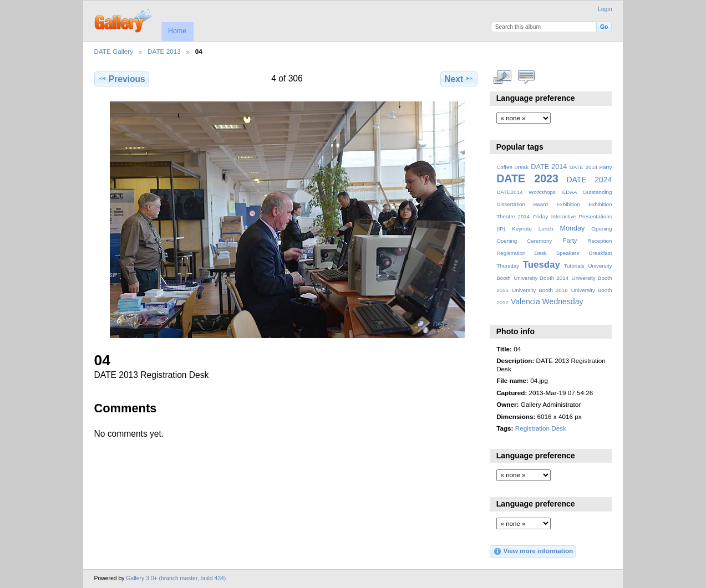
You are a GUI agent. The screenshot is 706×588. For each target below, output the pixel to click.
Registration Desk (522, 253)
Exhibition (568, 204)
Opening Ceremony (524, 241)
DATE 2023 (527, 178)
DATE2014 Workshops (526, 192)
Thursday (508, 266)
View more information (533, 551)
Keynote (522, 229)
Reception (600, 241)
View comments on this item (526, 78)
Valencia (525, 301)
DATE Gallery (114, 51)
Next (459, 79)
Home (177, 31)
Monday (573, 228)
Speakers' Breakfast (584, 253)
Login (605, 9)
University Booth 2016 (540, 290)
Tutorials (574, 266)
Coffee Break (512, 167)
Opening (601, 229)
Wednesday (563, 301)
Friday (540, 216)
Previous (122, 79)
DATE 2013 (164, 51)
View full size (502, 78)
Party (570, 241)
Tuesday (542, 265)
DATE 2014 (549, 167)
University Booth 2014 (541, 278)
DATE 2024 (589, 180)
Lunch (546, 229)
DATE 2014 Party (591, 167)
